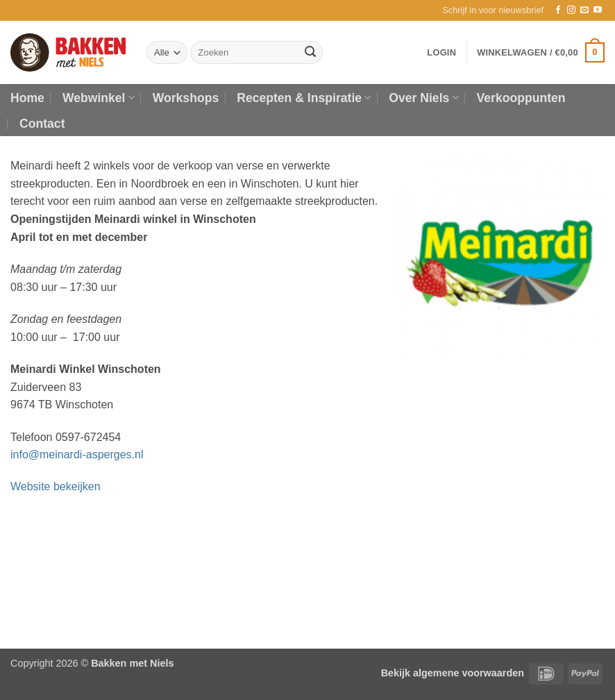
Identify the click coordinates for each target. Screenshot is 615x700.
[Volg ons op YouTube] (598, 10)
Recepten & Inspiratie (304, 98)
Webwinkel (99, 98)
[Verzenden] (310, 53)
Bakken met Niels (132, 663)
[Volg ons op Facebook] (558, 10)
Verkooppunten (521, 98)
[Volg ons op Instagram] (571, 10)
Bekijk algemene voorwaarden (453, 673)
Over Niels (423, 98)
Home (27, 98)
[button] (493, 10)
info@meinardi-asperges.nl (77, 455)
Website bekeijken (56, 486)
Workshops (186, 98)
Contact (42, 124)
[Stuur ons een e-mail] (584, 10)
